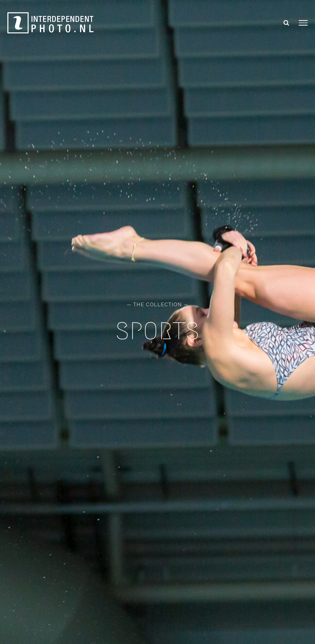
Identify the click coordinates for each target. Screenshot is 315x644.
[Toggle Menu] (303, 23)
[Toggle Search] (286, 23)
